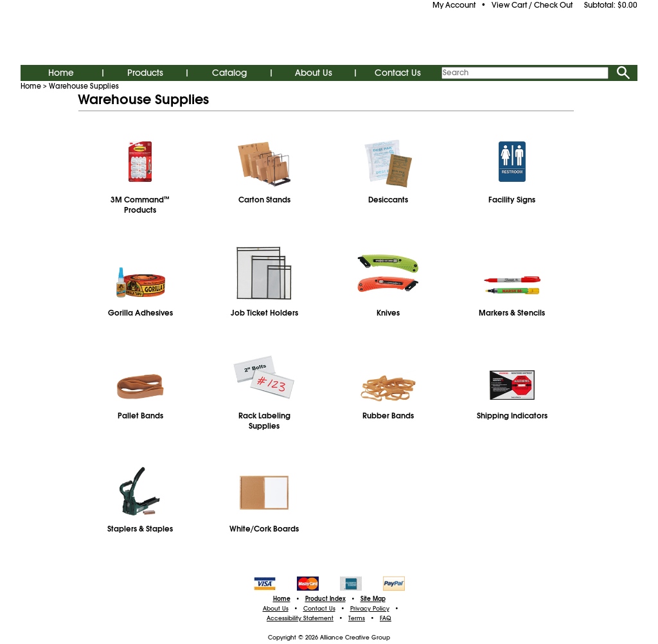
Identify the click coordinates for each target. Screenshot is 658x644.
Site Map (373, 599)
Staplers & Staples (140, 529)
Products (145, 73)
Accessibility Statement (300, 618)
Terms (357, 618)
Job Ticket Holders (264, 313)
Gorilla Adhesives (140, 313)
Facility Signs (512, 200)
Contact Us (398, 73)
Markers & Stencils (512, 313)
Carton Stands (264, 200)
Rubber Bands (388, 416)
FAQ (386, 618)
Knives (388, 313)
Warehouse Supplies (84, 86)
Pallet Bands (140, 416)
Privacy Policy (370, 609)
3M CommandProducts (140, 205)
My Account (454, 5)
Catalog (229, 73)
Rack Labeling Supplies (264, 421)
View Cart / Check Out (532, 5)
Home (61, 73)
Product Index (325, 599)
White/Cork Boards (264, 529)
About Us (314, 73)
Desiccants (388, 200)
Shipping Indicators (512, 416)
